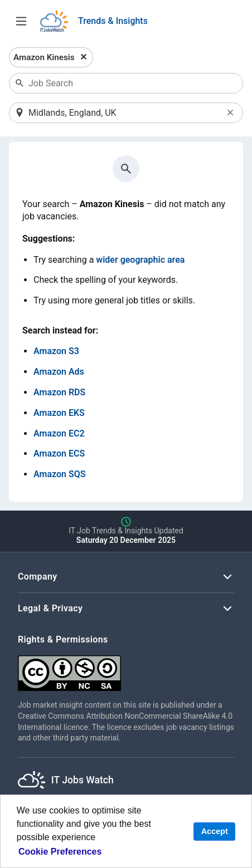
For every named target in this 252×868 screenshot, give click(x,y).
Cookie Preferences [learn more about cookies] (60, 852)
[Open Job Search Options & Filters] (21, 21)
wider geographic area (140, 260)
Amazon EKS (59, 413)
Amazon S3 (56, 351)
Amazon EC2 (59, 433)
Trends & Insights (113, 21)
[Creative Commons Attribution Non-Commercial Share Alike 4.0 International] (126, 669)
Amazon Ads (59, 372)
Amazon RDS (59, 392)
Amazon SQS (59, 474)
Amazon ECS (59, 453)
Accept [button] (215, 831)
